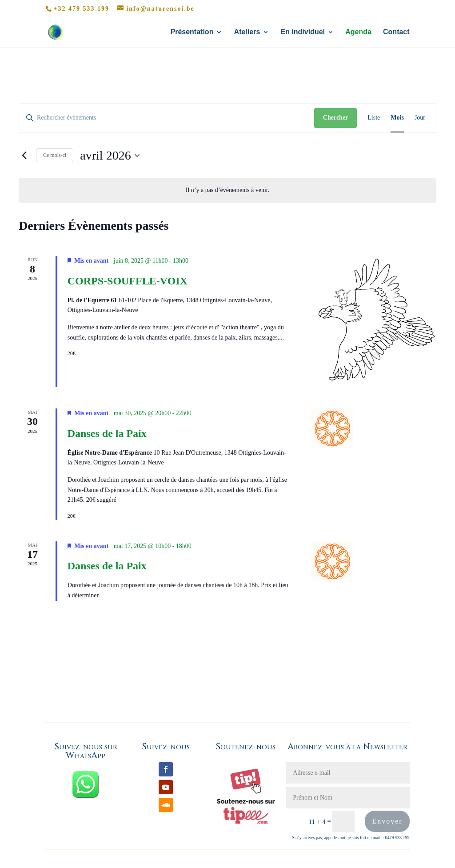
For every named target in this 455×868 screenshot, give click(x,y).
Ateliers (247, 32)
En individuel (303, 32)
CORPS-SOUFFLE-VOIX (128, 281)
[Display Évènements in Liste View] (374, 118)
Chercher (336, 118)
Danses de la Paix (107, 433)
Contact (396, 32)
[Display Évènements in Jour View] (420, 118)
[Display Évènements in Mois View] (397, 118)
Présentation (192, 32)
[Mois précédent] (24, 156)
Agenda (358, 32)
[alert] (227, 190)
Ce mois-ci (55, 155)
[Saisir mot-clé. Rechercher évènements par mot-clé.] (167, 118)
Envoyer (387, 821)
